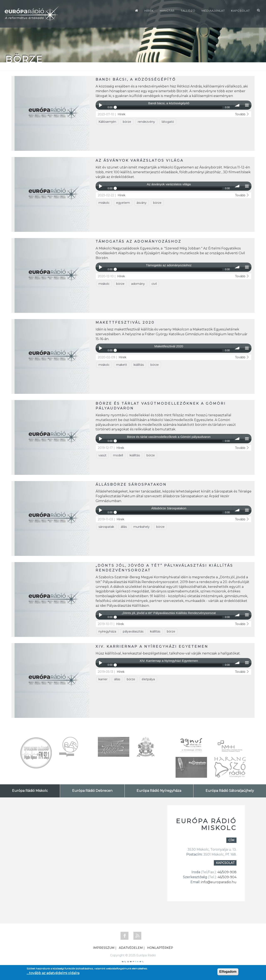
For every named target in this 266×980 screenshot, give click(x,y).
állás (124, 527)
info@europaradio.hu (219, 882)
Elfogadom (228, 972)
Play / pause (100, 105)
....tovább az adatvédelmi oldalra (53, 973)
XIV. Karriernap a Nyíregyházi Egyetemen (152, 647)
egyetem (123, 203)
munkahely (142, 527)
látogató (168, 122)
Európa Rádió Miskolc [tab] (30, 791)
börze (127, 122)
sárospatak (106, 527)
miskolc (104, 203)
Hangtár (167, 11)
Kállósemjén (107, 122)
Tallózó (188, 11)
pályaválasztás (133, 631)
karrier (103, 679)
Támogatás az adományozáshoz (139, 241)
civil (154, 284)
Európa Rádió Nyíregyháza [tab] (159, 791)
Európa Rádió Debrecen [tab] (92, 791)
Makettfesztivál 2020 (125, 322)
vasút (102, 455)
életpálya (148, 679)
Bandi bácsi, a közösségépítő (136, 79)
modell (118, 455)
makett (122, 365)
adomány (138, 284)
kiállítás (139, 365)
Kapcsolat (240, 11)
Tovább (242, 114)
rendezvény (146, 122)
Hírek (149, 11)
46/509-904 (227, 877)
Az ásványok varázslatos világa (140, 160)
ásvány (142, 203)
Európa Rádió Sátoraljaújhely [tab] (230, 791)
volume (237, 105)
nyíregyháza (107, 631)
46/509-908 (227, 872)
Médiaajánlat (213, 11)
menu (247, 105)
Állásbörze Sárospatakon (131, 484)
